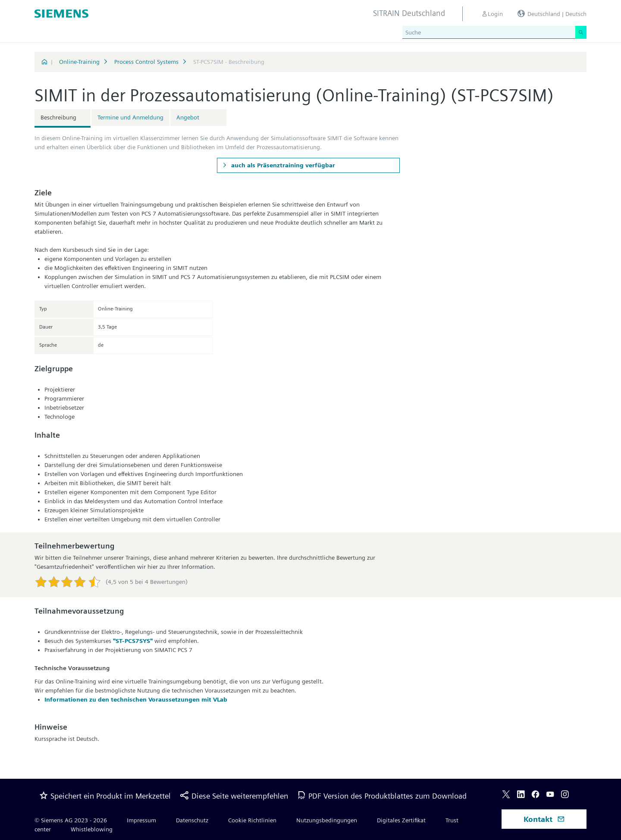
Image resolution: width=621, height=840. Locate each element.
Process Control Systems (146, 62)
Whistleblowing (92, 829)
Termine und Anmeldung (130, 117)
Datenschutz (192, 820)
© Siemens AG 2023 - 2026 (71, 820)
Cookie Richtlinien (252, 820)
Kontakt (544, 819)
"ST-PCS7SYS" (133, 641)
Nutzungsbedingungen (327, 820)
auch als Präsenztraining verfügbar (282, 165)
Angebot (188, 117)
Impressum (141, 820)
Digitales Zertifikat (401, 820)
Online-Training (79, 62)
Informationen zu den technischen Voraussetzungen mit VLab (136, 699)
